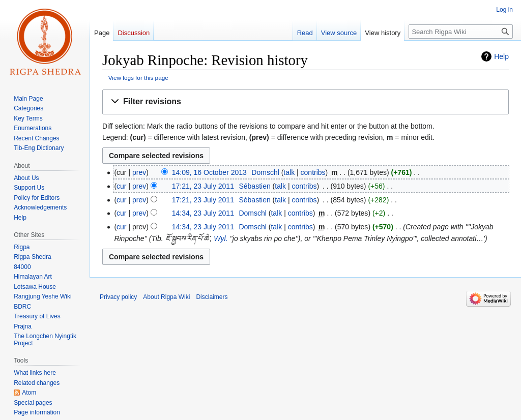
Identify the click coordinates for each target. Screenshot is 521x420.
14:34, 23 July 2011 (203, 213)
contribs (313, 172)
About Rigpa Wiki (166, 297)
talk (289, 172)
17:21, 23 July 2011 (203, 186)
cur (121, 186)
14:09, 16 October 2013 (209, 172)
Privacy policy (118, 297)
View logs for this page (138, 78)
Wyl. (221, 238)
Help (501, 56)
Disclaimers (212, 297)
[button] (306, 102)
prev (139, 172)
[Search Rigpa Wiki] (461, 32)
